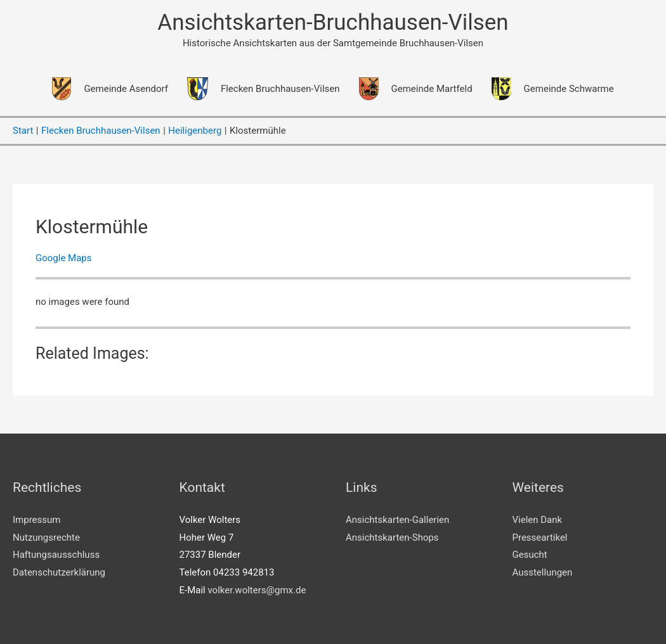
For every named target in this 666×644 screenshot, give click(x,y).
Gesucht (530, 555)
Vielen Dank (538, 520)
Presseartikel (540, 538)
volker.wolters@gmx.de (257, 590)
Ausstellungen (543, 572)
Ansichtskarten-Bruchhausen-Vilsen (333, 23)
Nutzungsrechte (46, 538)
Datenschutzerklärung (59, 572)
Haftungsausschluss (56, 555)
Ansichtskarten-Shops (392, 538)
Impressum (36, 520)
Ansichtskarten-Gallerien (397, 520)
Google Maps (64, 258)
